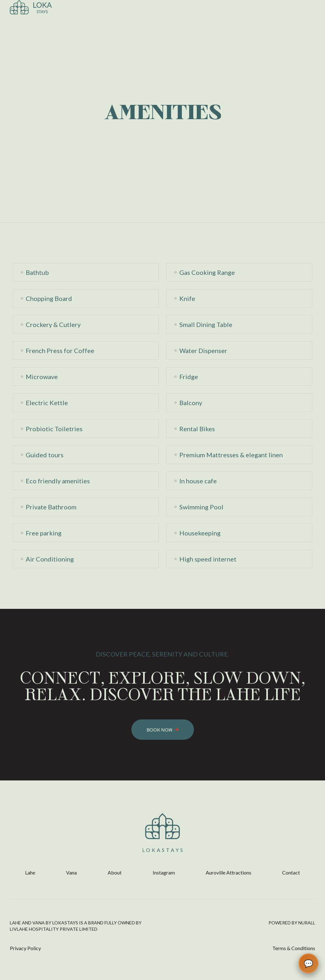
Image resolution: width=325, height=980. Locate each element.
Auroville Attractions (229, 872)
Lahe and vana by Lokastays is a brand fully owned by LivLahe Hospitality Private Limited (76, 926)
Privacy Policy (25, 948)
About (115, 872)
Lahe (30, 872)
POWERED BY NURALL (292, 923)
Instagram (164, 872)
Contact (291, 872)
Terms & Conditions (294, 948)
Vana (71, 872)
